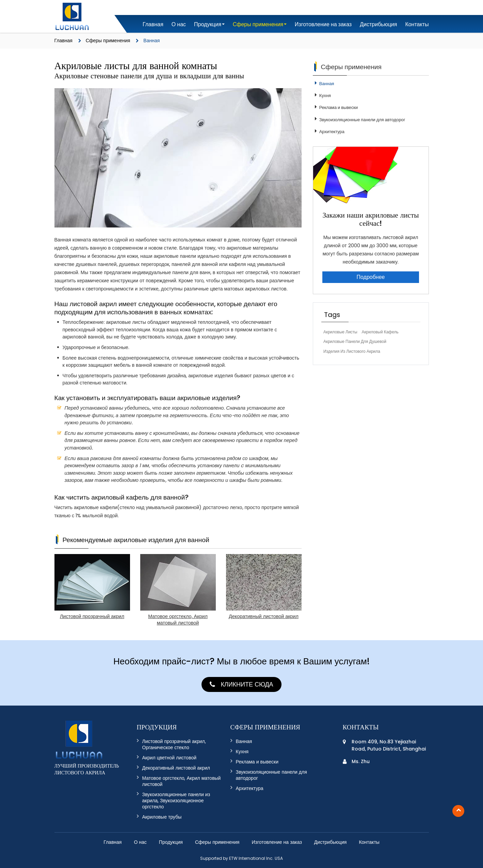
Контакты (417, 24)
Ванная (327, 84)
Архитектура (332, 132)
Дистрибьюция (378, 24)
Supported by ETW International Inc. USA (242, 858)
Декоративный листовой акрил (176, 768)
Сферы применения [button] (258, 24)
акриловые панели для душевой (355, 341)
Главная (153, 24)
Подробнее (371, 277)
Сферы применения (108, 41)
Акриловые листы (340, 332)
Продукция (171, 842)
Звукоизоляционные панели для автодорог (362, 120)
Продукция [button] (208, 24)
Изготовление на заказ (323, 24)
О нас (179, 24)
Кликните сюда (247, 684)
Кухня (325, 96)
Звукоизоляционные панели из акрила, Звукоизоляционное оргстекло (176, 801)
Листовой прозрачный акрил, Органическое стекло (174, 745)
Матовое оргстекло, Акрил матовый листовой (182, 781)
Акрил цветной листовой (170, 758)
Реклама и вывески (339, 108)
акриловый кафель (380, 332)
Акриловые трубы (162, 817)
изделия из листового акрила (352, 351)
